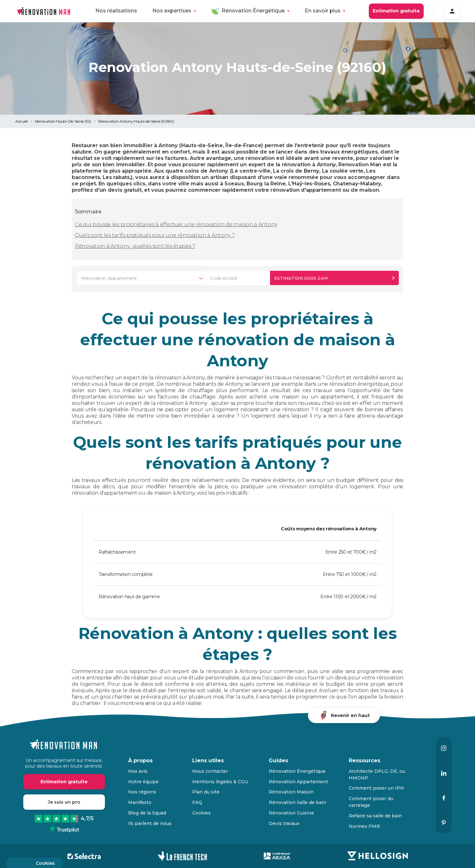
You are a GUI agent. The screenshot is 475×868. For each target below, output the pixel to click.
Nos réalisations (116, 11)
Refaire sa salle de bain (375, 816)
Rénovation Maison (291, 792)
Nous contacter (210, 771)
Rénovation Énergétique (253, 11)
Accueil (22, 121)
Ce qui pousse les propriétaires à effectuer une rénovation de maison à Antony (176, 224)
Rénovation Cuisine (291, 813)
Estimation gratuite (396, 11)
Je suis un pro (64, 802)
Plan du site (206, 792)
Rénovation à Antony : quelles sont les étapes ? (135, 246)
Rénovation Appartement (298, 782)
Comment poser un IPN (376, 788)
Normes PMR (364, 826)
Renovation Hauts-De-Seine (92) (63, 121)
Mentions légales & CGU (220, 782)
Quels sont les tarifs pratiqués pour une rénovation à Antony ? (155, 235)
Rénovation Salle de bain (297, 802)
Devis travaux (284, 823)
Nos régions (142, 792)
